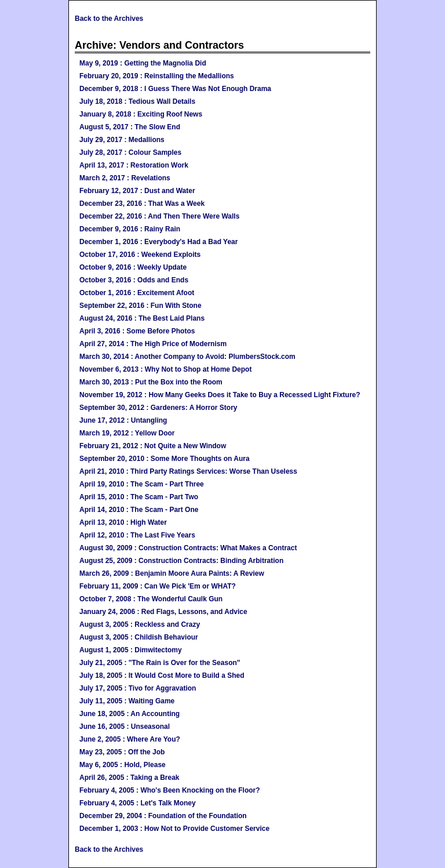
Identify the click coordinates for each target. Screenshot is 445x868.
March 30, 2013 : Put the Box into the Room (151, 382)
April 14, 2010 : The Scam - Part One (139, 510)
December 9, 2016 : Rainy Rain (130, 229)
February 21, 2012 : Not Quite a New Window (153, 446)
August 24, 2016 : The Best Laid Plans (142, 318)
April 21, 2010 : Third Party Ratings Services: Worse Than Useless (188, 471)
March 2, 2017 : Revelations (125, 178)
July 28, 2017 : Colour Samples (130, 152)
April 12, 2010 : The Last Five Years (137, 535)
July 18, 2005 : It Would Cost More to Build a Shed (162, 675)
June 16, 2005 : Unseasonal (125, 727)
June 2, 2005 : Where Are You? (130, 739)
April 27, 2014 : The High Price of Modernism (153, 344)
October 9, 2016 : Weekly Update (133, 267)
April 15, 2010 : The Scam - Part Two (139, 497)
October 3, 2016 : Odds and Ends (134, 280)
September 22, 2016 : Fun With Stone (141, 306)
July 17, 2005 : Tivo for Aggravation (138, 688)
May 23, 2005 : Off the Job (122, 752)
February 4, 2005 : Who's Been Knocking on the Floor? (170, 790)
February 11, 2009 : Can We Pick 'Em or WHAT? (158, 586)
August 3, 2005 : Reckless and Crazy (140, 624)
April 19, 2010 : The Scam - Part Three (142, 484)
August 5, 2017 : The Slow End (130, 127)
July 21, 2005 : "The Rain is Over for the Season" (160, 663)
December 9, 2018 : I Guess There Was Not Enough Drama (175, 89)
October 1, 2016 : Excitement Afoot (137, 293)
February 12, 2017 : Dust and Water (137, 191)
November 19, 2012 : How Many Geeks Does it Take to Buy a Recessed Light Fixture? (220, 395)
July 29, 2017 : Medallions (122, 140)
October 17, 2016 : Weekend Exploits (140, 255)
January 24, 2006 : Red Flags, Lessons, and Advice (163, 612)
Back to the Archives (109, 19)
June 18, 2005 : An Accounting (130, 714)
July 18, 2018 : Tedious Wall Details (137, 101)
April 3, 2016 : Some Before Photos (137, 331)
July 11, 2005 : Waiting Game (127, 701)
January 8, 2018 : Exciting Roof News (141, 114)
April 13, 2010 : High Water (123, 522)
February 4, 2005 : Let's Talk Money (138, 803)
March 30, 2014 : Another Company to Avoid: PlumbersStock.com (187, 357)
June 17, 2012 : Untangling (123, 420)
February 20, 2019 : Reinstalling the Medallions (157, 76)
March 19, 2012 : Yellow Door (127, 433)
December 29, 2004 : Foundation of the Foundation (163, 816)
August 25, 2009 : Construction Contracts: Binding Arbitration (181, 561)
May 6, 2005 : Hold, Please (123, 765)
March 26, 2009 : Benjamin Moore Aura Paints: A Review (172, 573)
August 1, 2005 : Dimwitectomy (131, 650)
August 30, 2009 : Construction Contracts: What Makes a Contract (188, 548)
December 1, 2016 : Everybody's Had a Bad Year (158, 242)
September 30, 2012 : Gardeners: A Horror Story (158, 408)
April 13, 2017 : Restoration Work (134, 165)
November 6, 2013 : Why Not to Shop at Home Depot (165, 369)
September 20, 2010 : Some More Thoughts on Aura (165, 459)
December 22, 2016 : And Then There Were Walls (159, 216)
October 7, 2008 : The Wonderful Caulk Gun (151, 599)
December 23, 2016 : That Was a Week (142, 204)
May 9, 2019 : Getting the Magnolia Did (143, 63)
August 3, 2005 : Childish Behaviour (139, 637)
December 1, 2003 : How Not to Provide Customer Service (174, 829)
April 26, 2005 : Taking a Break (130, 778)
